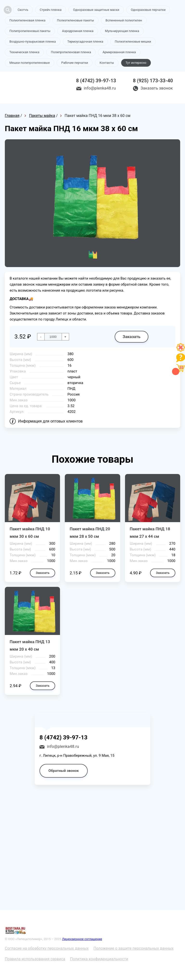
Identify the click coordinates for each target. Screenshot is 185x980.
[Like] (181, 350)
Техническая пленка (24, 52)
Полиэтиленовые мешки (133, 42)
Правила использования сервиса (35, 959)
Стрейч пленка (51, 10)
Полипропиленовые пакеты (30, 31)
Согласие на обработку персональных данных (47, 948)
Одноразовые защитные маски (96, 10)
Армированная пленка (119, 52)
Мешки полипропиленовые (30, 63)
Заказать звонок (157, 88)
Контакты (107, 63)
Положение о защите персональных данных (134, 948)
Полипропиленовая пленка (71, 52)
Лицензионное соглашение (82, 939)
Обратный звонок (64, 771)
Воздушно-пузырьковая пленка (33, 42)
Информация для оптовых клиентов (50, 421)
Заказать (132, 337)
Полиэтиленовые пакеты (76, 20)
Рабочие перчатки (75, 63)
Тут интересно (136, 63)
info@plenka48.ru (100, 88)
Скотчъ (23, 10)
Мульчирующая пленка (122, 31)
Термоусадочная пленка (85, 42)
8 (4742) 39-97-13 (96, 81)
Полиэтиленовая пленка (27, 20)
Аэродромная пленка (78, 31)
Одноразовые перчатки (148, 10)
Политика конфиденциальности (99, 959)
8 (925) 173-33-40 (153, 81)
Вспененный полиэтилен (124, 20)
